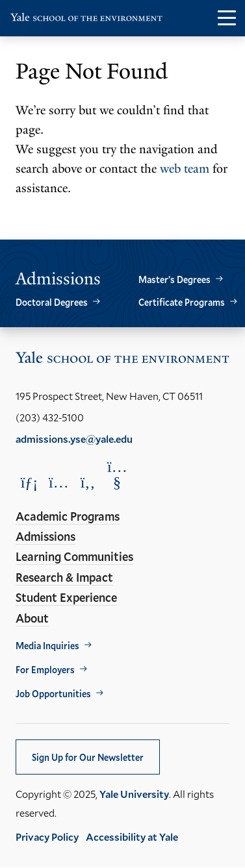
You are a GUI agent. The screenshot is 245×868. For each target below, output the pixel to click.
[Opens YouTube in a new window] (117, 475)
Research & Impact (64, 577)
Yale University (134, 794)
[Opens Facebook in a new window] (88, 482)
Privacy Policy (47, 837)
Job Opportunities (53, 694)
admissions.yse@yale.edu (74, 439)
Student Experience (66, 597)
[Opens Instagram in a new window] (58, 482)
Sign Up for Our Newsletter (88, 757)
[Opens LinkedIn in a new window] (29, 482)
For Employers (45, 670)
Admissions (45, 536)
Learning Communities (74, 556)
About (32, 618)
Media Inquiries (47, 646)
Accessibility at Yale (132, 837)
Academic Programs (68, 516)
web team (185, 169)
